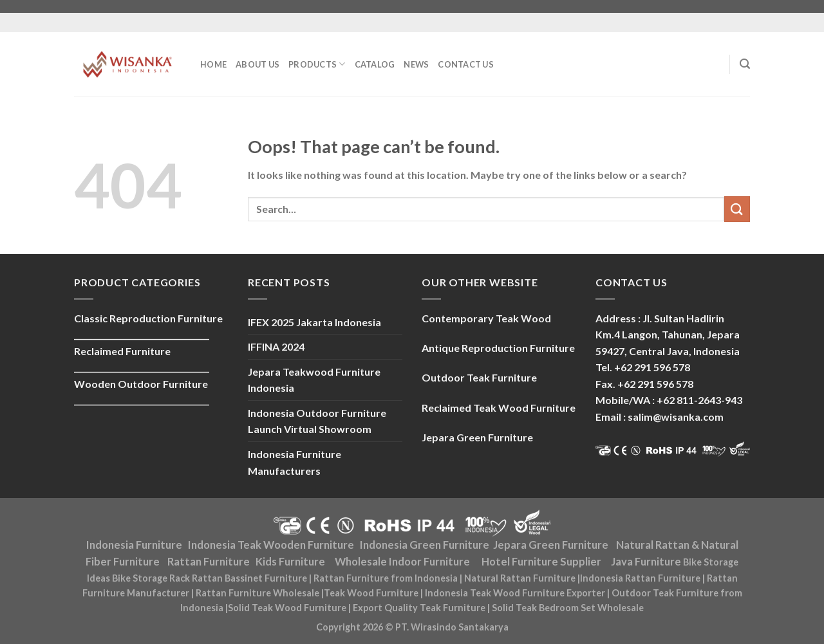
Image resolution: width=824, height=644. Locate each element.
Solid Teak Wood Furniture (287, 608)
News (416, 64)
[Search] (745, 64)
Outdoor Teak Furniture (479, 377)
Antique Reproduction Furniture (498, 348)
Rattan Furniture (209, 562)
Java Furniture (646, 562)
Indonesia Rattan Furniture (640, 578)
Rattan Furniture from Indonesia (386, 578)
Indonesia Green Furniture (425, 545)
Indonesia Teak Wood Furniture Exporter (515, 593)
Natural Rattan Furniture (520, 578)
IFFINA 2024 (276, 346)
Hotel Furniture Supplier (541, 562)
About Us (257, 64)
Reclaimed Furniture (122, 351)
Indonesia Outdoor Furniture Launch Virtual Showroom (317, 421)
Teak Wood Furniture (371, 593)
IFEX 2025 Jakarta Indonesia (314, 322)
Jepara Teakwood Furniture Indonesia (314, 380)
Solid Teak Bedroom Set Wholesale (568, 608)
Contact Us (466, 64)
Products (317, 64)
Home (213, 64)
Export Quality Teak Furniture (419, 608)
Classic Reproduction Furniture (148, 318)
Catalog (375, 64)
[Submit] (737, 209)
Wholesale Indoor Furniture (402, 562)
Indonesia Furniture (134, 545)
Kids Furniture (290, 562)
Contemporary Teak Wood (486, 318)
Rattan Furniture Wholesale (257, 593)
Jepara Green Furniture (551, 545)
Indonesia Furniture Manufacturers (295, 462)
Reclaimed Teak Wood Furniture (499, 408)
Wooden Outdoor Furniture (141, 384)
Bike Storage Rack (151, 578)
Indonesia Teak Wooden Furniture (271, 545)
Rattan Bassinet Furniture (249, 578)
